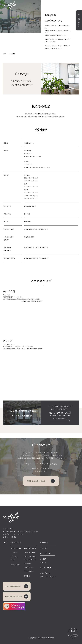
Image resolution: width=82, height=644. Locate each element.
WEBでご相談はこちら (60, 419)
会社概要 (43, 559)
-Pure (13, 560)
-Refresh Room (30, 560)
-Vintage (14, 556)
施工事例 (27, 576)
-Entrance (28, 564)
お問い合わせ (45, 573)
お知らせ (43, 562)
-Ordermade (29, 571)
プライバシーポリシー (48, 577)
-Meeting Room (30, 556)
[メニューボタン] (78, 3)
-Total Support (30, 552)
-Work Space (29, 567)
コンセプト (44, 548)
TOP (5, 543)
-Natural (14, 552)
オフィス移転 (15, 565)
